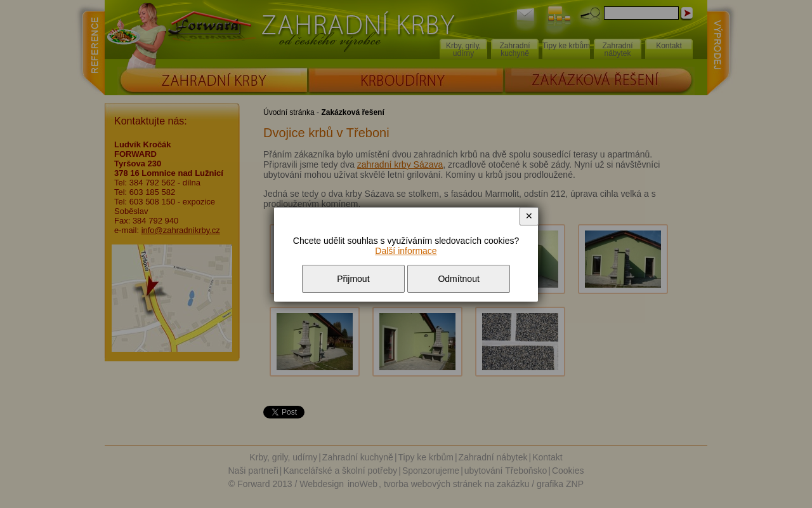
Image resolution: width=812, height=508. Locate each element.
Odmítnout (458, 279)
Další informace (406, 251)
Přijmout (353, 279)
